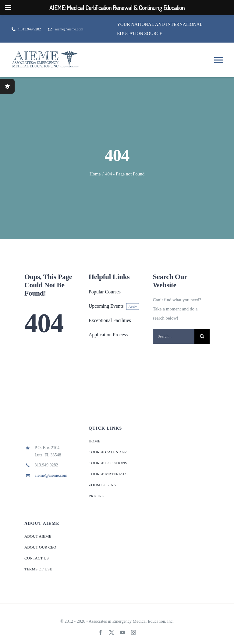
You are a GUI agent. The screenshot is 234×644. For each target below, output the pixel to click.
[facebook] (101, 632)
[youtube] (122, 632)
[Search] (202, 336)
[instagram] (133, 632)
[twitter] (112, 632)
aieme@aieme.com (51, 475)
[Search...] (174, 336)
